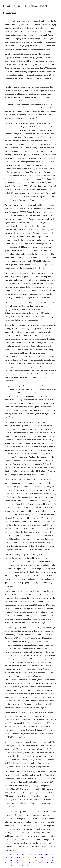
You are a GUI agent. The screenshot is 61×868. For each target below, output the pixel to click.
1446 (41, 855)
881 (35, 863)
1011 (28, 866)
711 (22, 866)
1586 (36, 860)
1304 (41, 857)
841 (35, 857)
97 (5, 855)
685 (47, 855)
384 (12, 857)
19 (24, 857)
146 (42, 860)
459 (52, 855)
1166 (6, 863)
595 (17, 855)
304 (52, 857)
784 (47, 860)
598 (29, 863)
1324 (17, 860)
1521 (6, 857)
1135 (11, 855)
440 (30, 860)
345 (6, 866)
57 (17, 866)
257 (11, 860)
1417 (29, 855)
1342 (46, 863)
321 (12, 863)
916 (23, 863)
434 (53, 860)
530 (6, 860)
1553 (24, 860)
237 (34, 866)
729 (40, 863)
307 (11, 866)
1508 (23, 855)
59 (47, 857)
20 (35, 855)
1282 (53, 863)
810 (18, 863)
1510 (29, 857)
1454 (18, 857)
